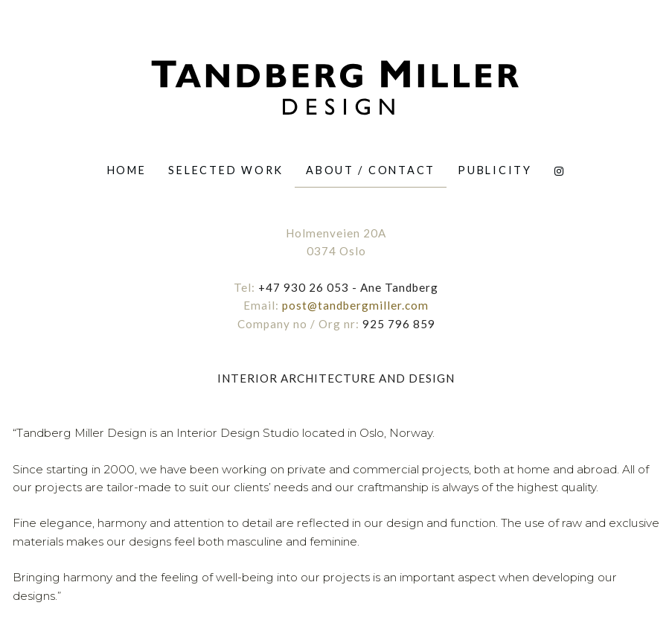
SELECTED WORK (226, 170)
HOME (127, 170)
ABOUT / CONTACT (371, 170)
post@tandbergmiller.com (355, 305)
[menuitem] (127, 170)
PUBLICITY (495, 170)
